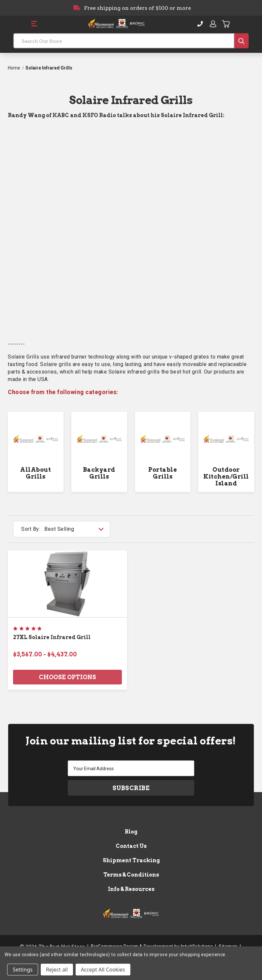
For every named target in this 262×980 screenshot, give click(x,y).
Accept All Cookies (103, 970)
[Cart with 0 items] (226, 24)
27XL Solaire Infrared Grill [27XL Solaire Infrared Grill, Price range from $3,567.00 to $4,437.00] (52, 637)
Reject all (57, 970)
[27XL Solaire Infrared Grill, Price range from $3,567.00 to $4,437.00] (67, 584)
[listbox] (77, 529)
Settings (23, 970)
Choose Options (67, 677)
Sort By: (31, 529)
